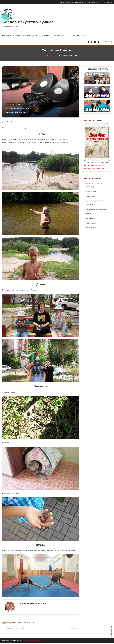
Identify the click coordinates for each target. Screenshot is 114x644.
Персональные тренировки (97, 209)
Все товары (91, 223)
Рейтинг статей (107, 2)
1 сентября (71, 629)
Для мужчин (92, 191)
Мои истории (11, 104)
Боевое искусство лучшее (28, 22)
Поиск (108, 42)
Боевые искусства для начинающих (71, 2)
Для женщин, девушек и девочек (96, 203)
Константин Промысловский (31, 641)
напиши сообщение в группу (95, 168)
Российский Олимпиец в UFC (17, 629)
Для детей (91, 196)
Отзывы (87, 2)
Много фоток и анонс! (20, 113)
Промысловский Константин (25, 108)
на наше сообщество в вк (93, 166)
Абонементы (96, 2)
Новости (20, 104)
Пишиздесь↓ (4, 16)
